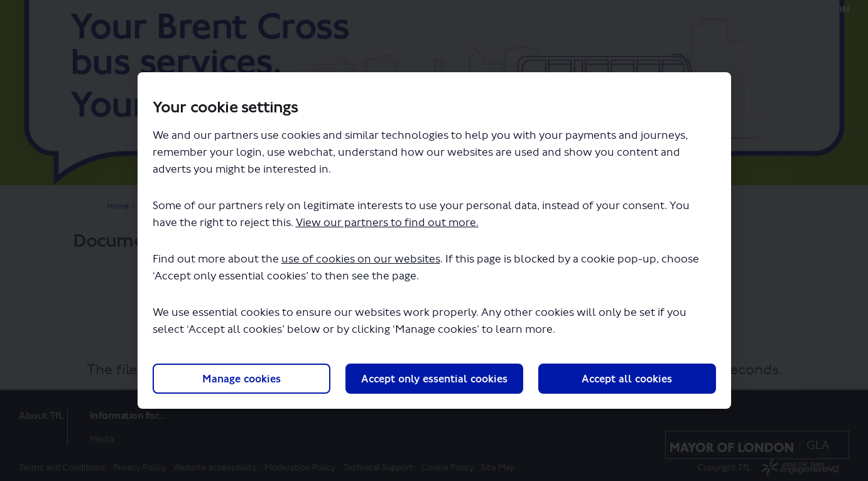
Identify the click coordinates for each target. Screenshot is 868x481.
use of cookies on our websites (361, 259)
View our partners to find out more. (387, 223)
